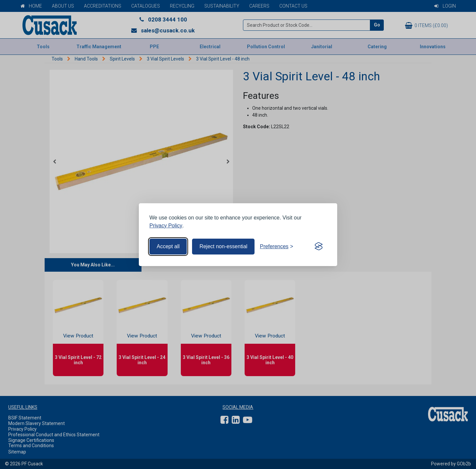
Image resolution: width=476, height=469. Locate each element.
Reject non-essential (223, 246)
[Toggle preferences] (277, 247)
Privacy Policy (166, 226)
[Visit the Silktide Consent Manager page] (319, 247)
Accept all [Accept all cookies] (168, 246)
